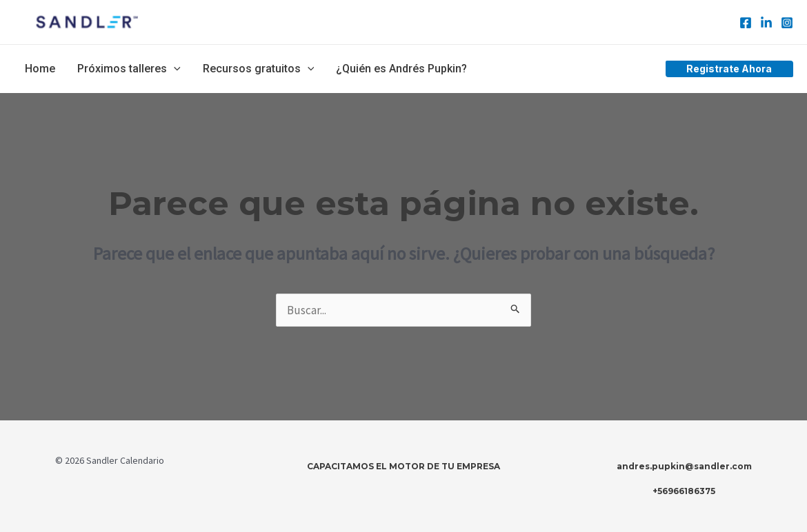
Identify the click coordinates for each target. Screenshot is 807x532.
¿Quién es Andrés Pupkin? (401, 69)
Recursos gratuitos (259, 69)
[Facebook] (746, 23)
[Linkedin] (766, 23)
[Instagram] (787, 23)
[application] (174, 69)
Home (40, 69)
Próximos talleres (129, 69)
